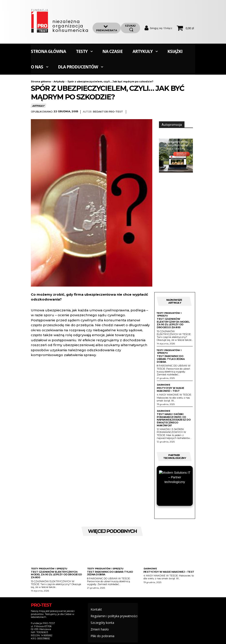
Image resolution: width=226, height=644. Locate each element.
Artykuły (59, 81)
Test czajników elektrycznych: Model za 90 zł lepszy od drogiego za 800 (173, 323)
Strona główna (41, 81)
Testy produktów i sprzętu (169, 314)
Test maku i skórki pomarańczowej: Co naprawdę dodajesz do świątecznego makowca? (174, 420)
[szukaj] (130, 28)
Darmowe (164, 385)
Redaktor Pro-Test (108, 112)
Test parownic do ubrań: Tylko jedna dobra (171, 359)
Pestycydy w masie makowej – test (170, 389)
